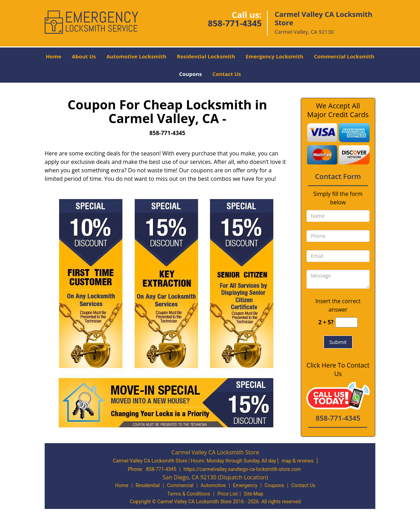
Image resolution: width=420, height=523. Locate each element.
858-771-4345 (235, 23)
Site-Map (253, 494)
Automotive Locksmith (136, 56)
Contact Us (227, 74)
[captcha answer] (346, 322)
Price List (228, 494)
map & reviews (298, 461)
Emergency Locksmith (274, 56)
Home (53, 56)
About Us (84, 56)
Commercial (180, 485)
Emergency (245, 485)
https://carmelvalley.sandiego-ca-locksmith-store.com (242, 469)
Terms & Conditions (189, 494)
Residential (148, 485)
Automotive (213, 485)
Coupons (190, 74)
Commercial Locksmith (344, 56)
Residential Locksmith (206, 56)
